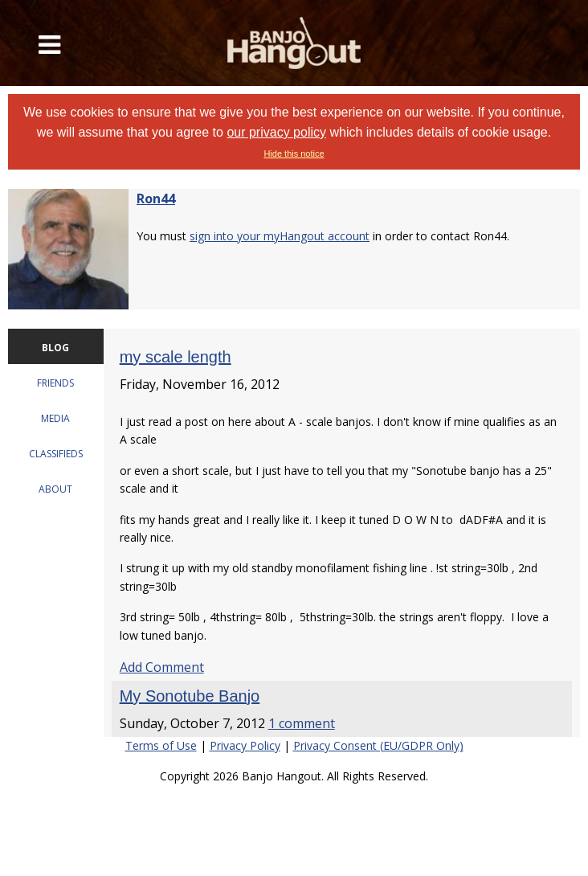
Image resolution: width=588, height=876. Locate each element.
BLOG (55, 348)
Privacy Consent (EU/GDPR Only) (378, 745)
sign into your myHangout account (280, 236)
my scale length (176, 357)
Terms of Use (161, 745)
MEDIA (55, 418)
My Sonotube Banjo (190, 696)
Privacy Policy (245, 745)
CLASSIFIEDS (56, 454)
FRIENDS (55, 383)
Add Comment (162, 667)
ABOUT (55, 489)
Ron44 (156, 199)
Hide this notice (294, 154)
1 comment (302, 723)
